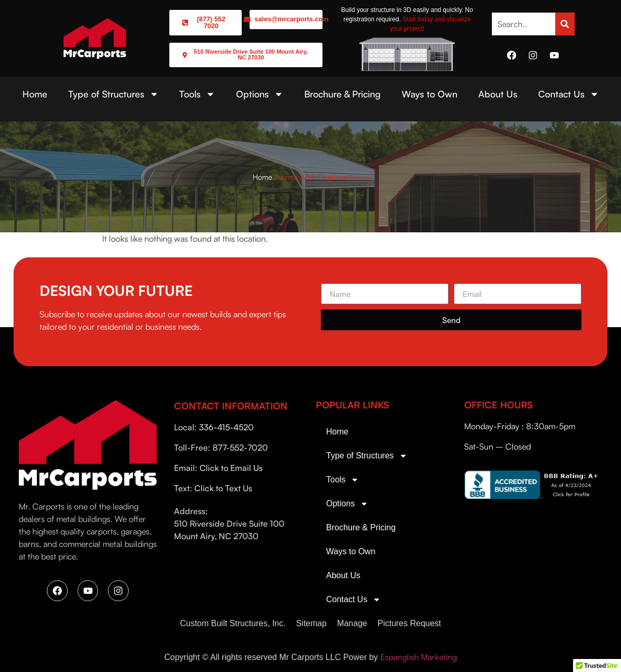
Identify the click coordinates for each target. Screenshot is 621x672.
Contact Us (569, 94)
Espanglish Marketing (419, 657)
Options (260, 94)
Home (35, 94)
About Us (498, 94)
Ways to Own (430, 94)
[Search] (565, 24)
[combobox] (524, 24)
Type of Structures (114, 94)
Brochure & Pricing (343, 94)
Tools (197, 94)
